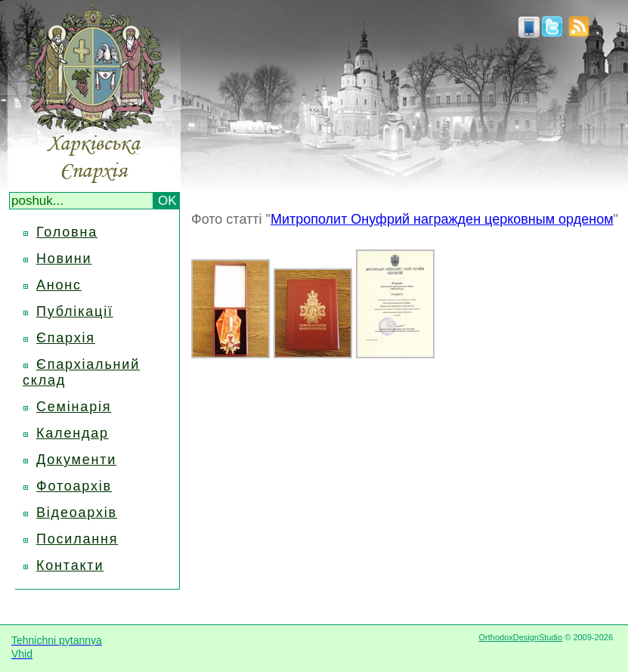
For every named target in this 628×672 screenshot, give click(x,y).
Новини (64, 259)
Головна (67, 232)
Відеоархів (77, 513)
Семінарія (74, 407)
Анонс (59, 285)
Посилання (77, 539)
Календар (73, 433)
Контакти (70, 565)
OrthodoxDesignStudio (520, 637)
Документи (76, 460)
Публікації (75, 311)
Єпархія (66, 338)
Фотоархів (74, 486)
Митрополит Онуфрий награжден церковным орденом (442, 219)
